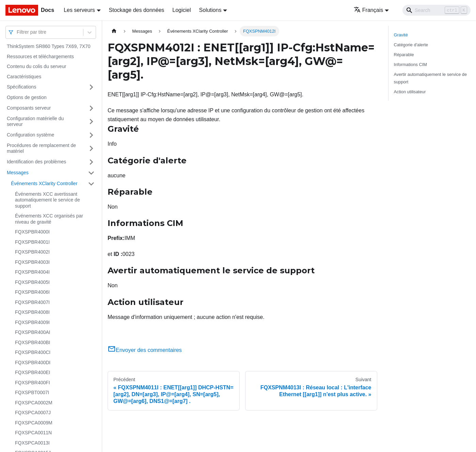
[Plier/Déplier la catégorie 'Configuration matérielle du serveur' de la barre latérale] (91, 122)
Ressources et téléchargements (40, 56)
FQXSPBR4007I (32, 302)
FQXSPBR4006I (32, 292)
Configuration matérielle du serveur (35, 122)
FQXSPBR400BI (33, 342)
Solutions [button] (210, 10)
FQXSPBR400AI (33, 332)
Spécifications (21, 87)
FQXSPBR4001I (32, 242)
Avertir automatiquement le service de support (431, 78)
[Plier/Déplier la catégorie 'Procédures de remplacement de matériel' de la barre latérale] (91, 149)
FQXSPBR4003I (32, 262)
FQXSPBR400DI (33, 362)
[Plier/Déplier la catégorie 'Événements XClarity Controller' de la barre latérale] (91, 184)
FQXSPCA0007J (33, 413)
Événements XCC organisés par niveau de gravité (49, 219)
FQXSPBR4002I (32, 252)
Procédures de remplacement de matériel (41, 148)
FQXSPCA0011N (33, 433)
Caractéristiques (24, 77)
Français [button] (368, 10)
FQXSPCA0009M (34, 423)
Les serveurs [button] (79, 10)
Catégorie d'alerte (411, 45)
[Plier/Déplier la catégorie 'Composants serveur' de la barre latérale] (91, 108)
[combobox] (17, 32)
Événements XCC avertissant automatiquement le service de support (47, 200)
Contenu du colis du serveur (36, 66)
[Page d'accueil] (114, 31)
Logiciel (181, 10)
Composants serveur (29, 108)
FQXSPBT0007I (32, 392)
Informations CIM (410, 64)
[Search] (437, 10)
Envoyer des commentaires (145, 350)
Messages (18, 173)
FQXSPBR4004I (32, 272)
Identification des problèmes (36, 162)
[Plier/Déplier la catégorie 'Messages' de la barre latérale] (91, 173)
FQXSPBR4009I (32, 322)
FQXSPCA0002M (34, 403)
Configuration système (30, 135)
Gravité (401, 35)
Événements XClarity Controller (44, 183)
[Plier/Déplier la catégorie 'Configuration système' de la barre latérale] (91, 135)
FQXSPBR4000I (32, 232)
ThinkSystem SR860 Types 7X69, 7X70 (49, 46)
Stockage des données (137, 10)
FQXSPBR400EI (33, 372)
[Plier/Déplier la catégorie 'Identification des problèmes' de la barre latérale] (91, 162)
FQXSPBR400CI (33, 352)
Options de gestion (27, 97)
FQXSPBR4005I (32, 282)
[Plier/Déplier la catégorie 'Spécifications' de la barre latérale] (91, 87)
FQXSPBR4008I (32, 312)
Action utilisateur (410, 92)
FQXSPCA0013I (32, 443)
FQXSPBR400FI (33, 383)
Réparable (404, 55)
